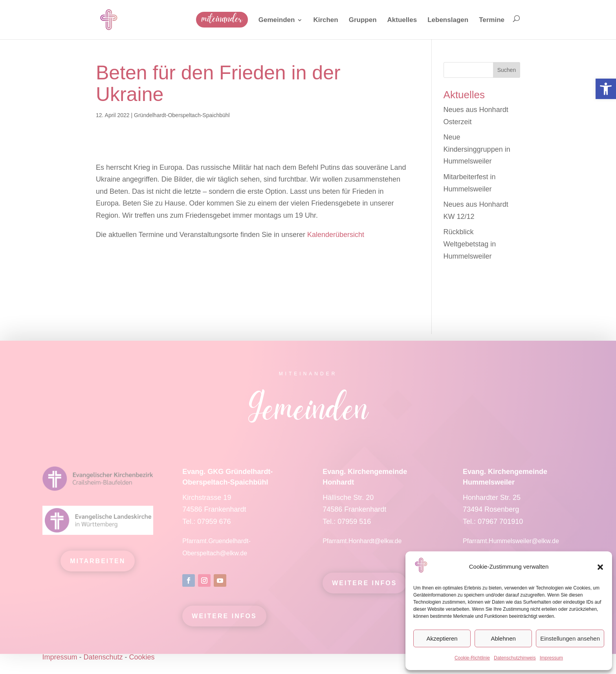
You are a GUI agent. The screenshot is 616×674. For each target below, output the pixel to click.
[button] (600, 567)
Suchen (507, 70)
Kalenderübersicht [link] (336, 235)
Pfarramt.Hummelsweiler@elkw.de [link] (511, 545)
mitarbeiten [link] (98, 565)
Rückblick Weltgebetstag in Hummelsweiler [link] (470, 244)
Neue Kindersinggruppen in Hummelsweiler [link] (477, 149)
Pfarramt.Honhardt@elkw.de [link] (363, 545)
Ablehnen (503, 638)
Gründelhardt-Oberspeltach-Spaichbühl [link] (182, 115)
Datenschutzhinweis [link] (515, 658)
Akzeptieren (442, 638)
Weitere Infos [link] (224, 620)
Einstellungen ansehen (570, 638)
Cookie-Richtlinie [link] (472, 658)
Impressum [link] (551, 658)
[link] (606, 89)
